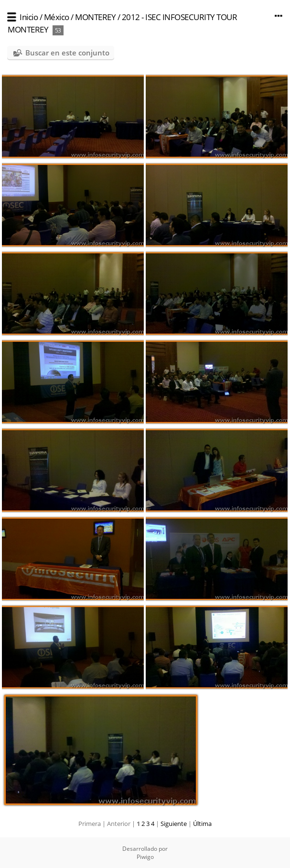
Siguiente (174, 824)
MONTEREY (95, 17)
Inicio (29, 17)
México (57, 17)
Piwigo (145, 857)
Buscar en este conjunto (67, 53)
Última (202, 824)
